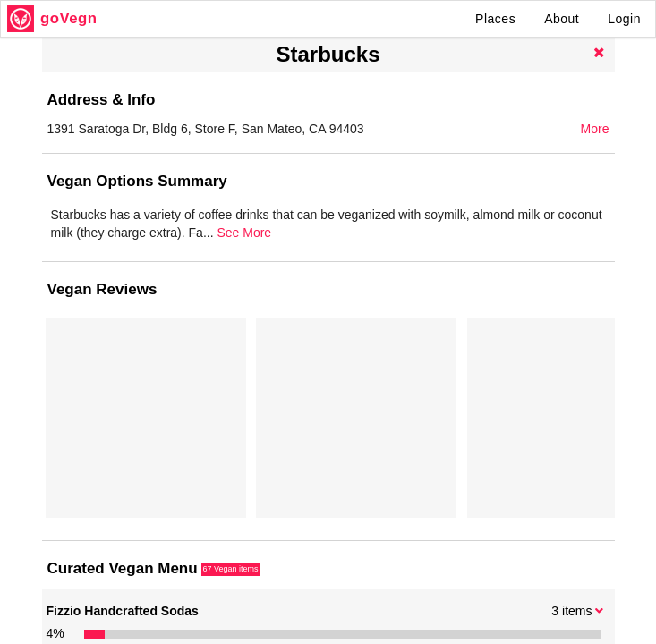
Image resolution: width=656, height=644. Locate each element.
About (562, 19)
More (595, 129)
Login (624, 19)
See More (573, 250)
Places (495, 19)
